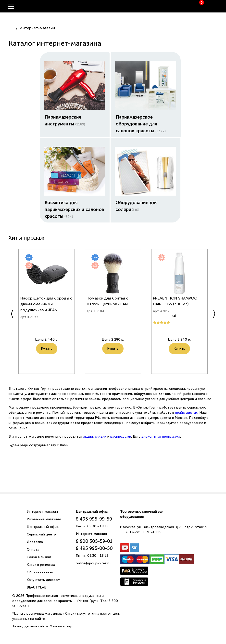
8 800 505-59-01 (94, 541)
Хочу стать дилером (44, 579)
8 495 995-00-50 (94, 548)
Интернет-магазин (42, 511)
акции (88, 436)
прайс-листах (186, 412)
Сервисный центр (41, 534)
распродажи (121, 436)
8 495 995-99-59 (94, 518)
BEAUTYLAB (37, 587)
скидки (101, 436)
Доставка (35, 541)
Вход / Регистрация (219, 6)
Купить (47, 357)
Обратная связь (40, 572)
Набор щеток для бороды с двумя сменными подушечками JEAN (46, 307)
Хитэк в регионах (41, 564)
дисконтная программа (161, 436)
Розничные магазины (44, 519)
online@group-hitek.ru (93, 563)
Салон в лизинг (39, 557)
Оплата (33, 549)
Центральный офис (43, 526)
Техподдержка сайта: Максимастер (42, 626)
